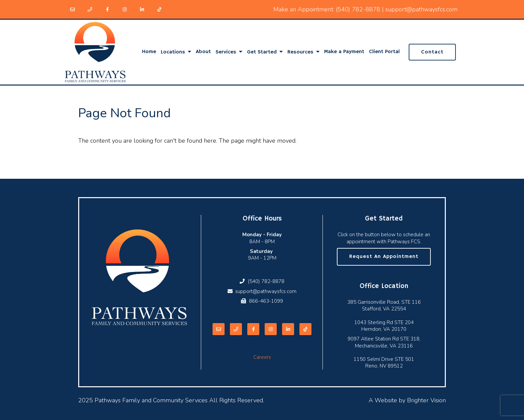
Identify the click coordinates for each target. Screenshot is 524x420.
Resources (300, 52)
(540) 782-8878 (358, 9)
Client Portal (384, 52)
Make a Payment (344, 52)
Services (226, 52)
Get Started (262, 52)
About (203, 52)
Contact (432, 52)
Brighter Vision (426, 400)
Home (149, 52)
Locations (173, 52)
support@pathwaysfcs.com (421, 9)
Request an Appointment (384, 257)
